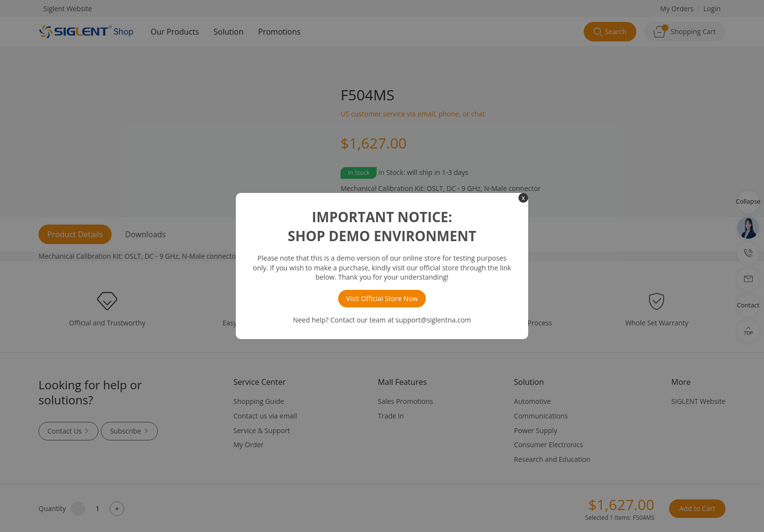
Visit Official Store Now (382, 298)
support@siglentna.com (433, 320)
